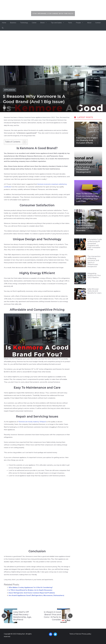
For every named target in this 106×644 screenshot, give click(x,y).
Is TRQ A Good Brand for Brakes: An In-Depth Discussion (30, 590)
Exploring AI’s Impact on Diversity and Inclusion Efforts (87, 140)
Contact (98, 23)
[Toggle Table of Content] (23, 142)
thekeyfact (53, 7)
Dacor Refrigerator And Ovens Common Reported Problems (32, 593)
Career (34, 23)
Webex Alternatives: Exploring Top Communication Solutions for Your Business (86, 225)
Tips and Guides (59, 23)
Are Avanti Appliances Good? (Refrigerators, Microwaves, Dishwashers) (36, 595)
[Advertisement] (53, 48)
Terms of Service (75, 634)
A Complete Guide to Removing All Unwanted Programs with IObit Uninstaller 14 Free (95, 244)
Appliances (10, 90)
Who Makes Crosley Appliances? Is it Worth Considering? (31, 587)
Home (4, 23)
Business (13, 23)
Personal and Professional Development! (83, 169)
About (89, 23)
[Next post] (70, 616)
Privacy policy (86, 634)
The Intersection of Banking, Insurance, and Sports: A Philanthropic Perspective (94, 261)
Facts (70, 23)
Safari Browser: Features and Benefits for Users (94, 291)
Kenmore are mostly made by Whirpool (32, 422)
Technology (24, 23)
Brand (45, 23)
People (81, 23)
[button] (3, 28)
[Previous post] (4, 616)
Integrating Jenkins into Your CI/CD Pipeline (94, 275)
